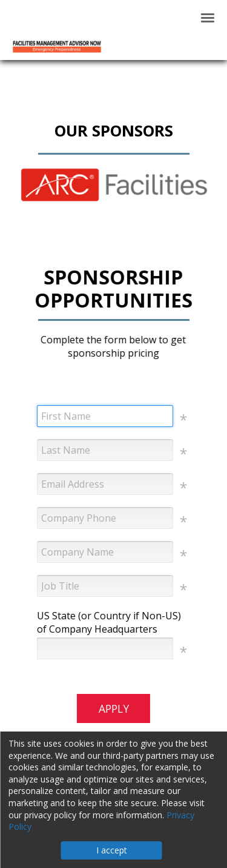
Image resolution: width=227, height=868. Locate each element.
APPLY (113, 708)
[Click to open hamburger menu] (208, 17)
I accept (112, 850)
